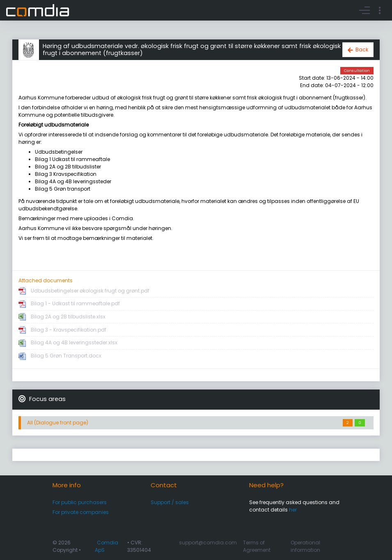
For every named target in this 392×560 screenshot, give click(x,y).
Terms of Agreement (257, 546)
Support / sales (170, 502)
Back (362, 50)
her (293, 510)
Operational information (305, 546)
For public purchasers (80, 502)
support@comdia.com (208, 543)
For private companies (81, 512)
